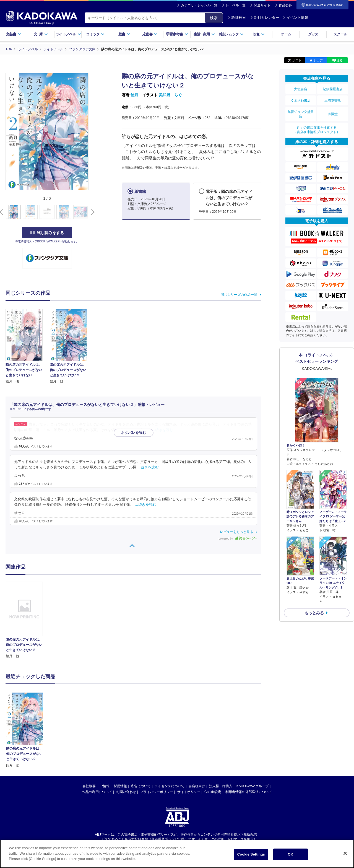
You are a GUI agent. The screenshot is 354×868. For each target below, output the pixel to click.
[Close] (345, 855)
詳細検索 (237, 18)
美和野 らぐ (170, 95)
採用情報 (120, 734)
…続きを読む (163, 430)
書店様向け (197, 734)
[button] (92, 212)
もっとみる (314, 613)
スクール (340, 34)
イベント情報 (295, 18)
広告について (141, 734)
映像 (259, 34)
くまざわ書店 (301, 100)
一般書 (123, 34)
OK (290, 856)
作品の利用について (97, 739)
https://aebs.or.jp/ (157, 791)
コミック (95, 34)
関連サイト (262, 5)
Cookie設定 (213, 739)
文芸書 (14, 34)
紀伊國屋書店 (333, 89)
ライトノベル (68, 34)
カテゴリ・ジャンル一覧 (199, 5)
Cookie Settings (251, 856)
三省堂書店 (333, 100)
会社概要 (89, 734)
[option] (27, 620)
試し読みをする (47, 233)
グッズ (313, 34)
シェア (318, 60)
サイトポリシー (189, 739)
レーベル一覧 (236, 5)
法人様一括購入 (221, 734)
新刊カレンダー (265, 18)
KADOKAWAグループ (253, 734)
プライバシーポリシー (157, 739)
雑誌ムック (231, 34)
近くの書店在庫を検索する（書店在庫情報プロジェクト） (317, 130)
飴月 (134, 95)
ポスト (297, 60)
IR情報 (105, 734)
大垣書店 (301, 89)
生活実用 (204, 34)
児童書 (150, 34)
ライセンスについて (170, 734)
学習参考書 (177, 34)
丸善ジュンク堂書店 (301, 114)
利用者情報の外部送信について (249, 739)
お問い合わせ (126, 739)
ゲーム (286, 34)
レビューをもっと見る (236, 532)
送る (340, 60)
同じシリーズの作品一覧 (239, 295)
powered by (238, 539)
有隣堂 (333, 114)
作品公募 (285, 5)
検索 (214, 18)
